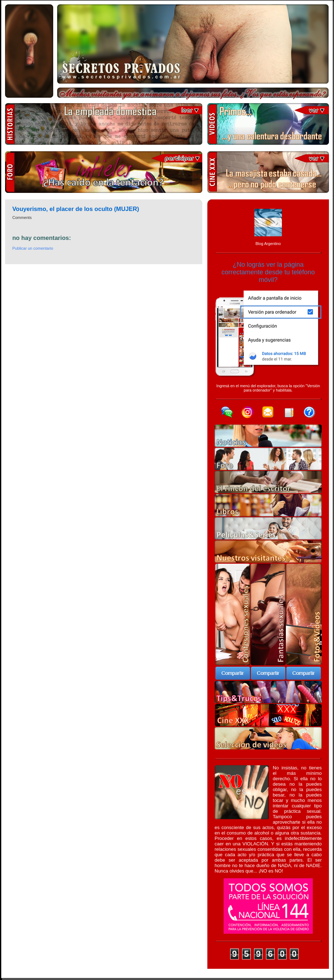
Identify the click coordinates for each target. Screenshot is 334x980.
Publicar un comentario (33, 248)
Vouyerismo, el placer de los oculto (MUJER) (76, 209)
